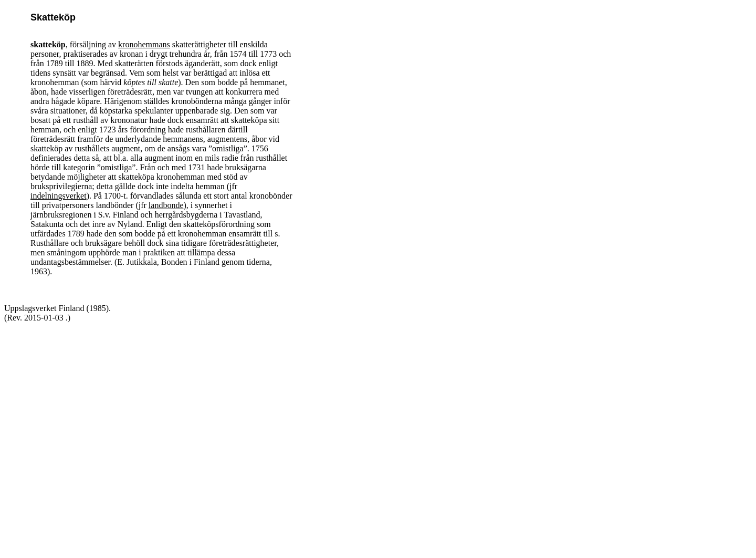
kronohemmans (144, 44)
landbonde (166, 205)
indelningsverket (59, 196)
